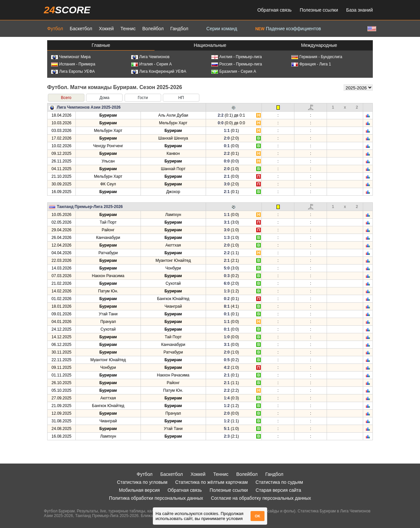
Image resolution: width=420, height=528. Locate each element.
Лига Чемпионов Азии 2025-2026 (89, 107)
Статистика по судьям (279, 482)
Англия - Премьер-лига (237, 57)
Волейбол (153, 29)
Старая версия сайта (278, 490)
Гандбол (179, 29)
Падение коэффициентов (288, 29)
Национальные (210, 45)
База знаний (360, 10)
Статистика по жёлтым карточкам (211, 482)
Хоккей (106, 29)
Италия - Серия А (152, 64)
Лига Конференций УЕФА (159, 71)
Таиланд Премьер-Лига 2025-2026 (90, 207)
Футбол (55, 29)
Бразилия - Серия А (234, 71)
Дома (104, 98)
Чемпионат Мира (71, 57)
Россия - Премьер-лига (237, 64)
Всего (66, 98)
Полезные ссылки (319, 10)
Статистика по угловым (142, 482)
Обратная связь (274, 10)
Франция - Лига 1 (311, 64)
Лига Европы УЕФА (73, 71)
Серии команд (222, 29)
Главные (101, 45)
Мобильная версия (139, 490)
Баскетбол (81, 29)
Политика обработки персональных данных (156, 498)
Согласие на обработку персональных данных (261, 498)
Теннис (128, 29)
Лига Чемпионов (150, 57)
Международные (319, 45)
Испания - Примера (73, 64)
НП (181, 98)
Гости (143, 98)
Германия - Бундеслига (317, 57)
